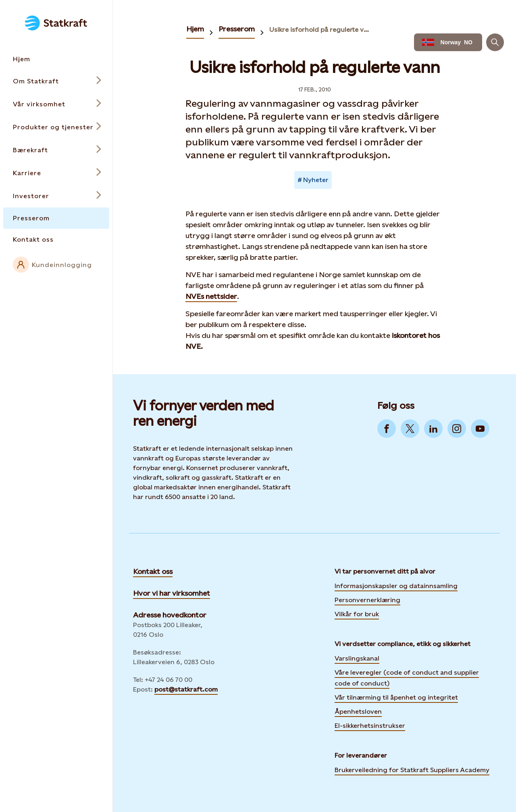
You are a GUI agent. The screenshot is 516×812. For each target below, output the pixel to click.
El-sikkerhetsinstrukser (370, 726)
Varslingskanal (357, 658)
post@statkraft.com (186, 689)
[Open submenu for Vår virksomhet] (56, 104)
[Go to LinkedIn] (433, 429)
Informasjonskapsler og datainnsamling (396, 585)
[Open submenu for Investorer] (56, 196)
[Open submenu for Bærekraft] (56, 150)
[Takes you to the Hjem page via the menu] (56, 59)
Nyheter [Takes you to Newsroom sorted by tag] (316, 180)
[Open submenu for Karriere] (56, 173)
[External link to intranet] (56, 265)
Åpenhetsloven (358, 712)
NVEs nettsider (211, 296)
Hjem (195, 29)
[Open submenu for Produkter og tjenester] (56, 127)
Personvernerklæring (367, 599)
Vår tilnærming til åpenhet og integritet (396, 697)
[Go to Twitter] (410, 429)
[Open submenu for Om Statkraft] (56, 81)
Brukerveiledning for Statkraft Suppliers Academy (412, 769)
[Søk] (495, 42)
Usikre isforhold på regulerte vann (321, 30)
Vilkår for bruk (357, 614)
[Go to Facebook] (387, 429)
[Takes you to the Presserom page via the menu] (56, 218)
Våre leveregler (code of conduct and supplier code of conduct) (407, 678)
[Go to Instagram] (457, 429)
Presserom (237, 29)
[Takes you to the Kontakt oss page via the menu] (56, 239)
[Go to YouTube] (480, 429)
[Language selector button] (448, 42)
